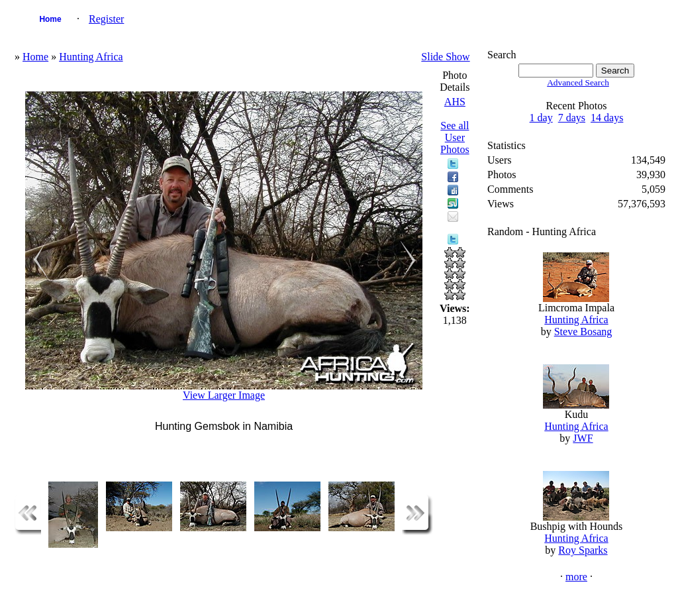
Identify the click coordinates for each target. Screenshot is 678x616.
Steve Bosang (583, 332)
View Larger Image (224, 395)
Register (106, 19)
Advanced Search (578, 82)
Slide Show (445, 57)
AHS (455, 102)
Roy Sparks (583, 550)
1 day (541, 118)
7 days (572, 118)
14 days (607, 118)
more (576, 577)
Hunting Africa (91, 57)
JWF (583, 438)
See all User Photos (455, 137)
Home (50, 19)
